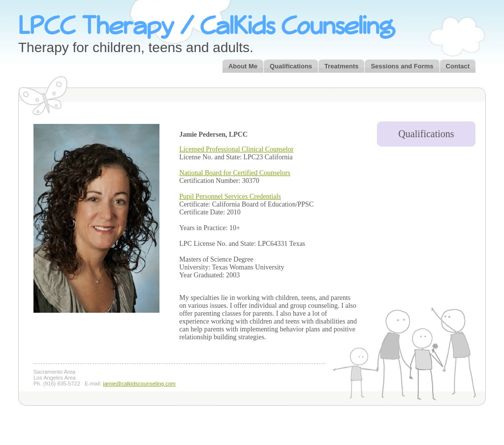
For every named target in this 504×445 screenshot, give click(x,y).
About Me (243, 66)
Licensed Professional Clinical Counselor (236, 149)
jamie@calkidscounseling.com (139, 384)
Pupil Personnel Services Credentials (230, 196)
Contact (458, 66)
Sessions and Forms (402, 66)
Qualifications (291, 66)
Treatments (341, 66)
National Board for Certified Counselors (235, 173)
